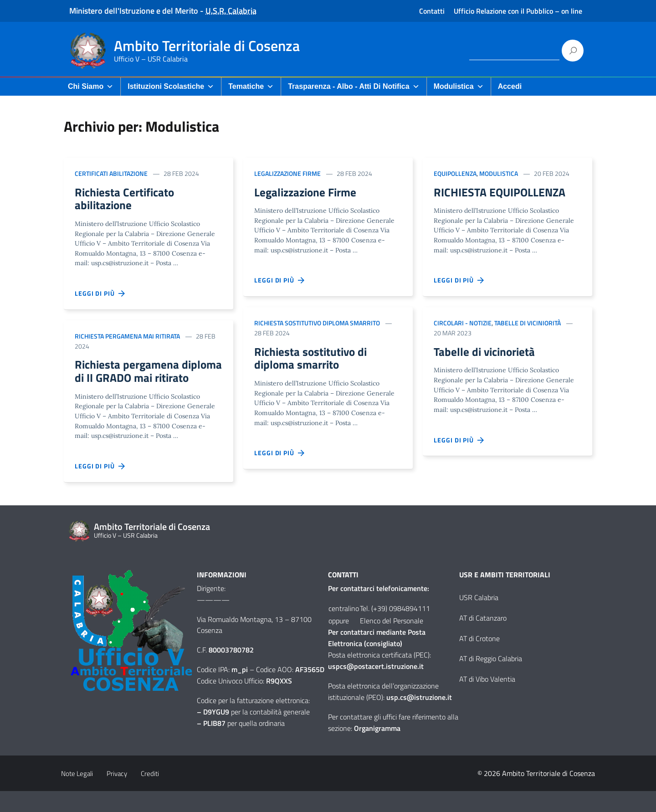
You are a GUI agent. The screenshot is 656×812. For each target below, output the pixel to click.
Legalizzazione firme (287, 173)
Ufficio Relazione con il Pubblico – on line (518, 11)
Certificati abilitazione (111, 173)
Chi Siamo (91, 86)
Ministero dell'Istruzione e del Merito (134, 11)
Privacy (117, 794)
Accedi (510, 86)
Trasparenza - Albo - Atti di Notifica (354, 86)
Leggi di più (100, 297)
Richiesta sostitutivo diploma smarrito (317, 324)
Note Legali (77, 794)
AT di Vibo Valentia (487, 699)
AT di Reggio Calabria (491, 679)
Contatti (432, 11)
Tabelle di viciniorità (528, 324)
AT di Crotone (479, 659)
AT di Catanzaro (483, 638)
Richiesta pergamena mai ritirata (127, 339)
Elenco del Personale (392, 641)
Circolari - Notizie (463, 324)
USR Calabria (479, 618)
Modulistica (459, 86)
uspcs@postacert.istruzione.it (376, 687)
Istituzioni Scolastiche (171, 86)
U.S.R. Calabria (231, 11)
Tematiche (251, 86)
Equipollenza (455, 173)
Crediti (150, 794)
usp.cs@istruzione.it (419, 718)
